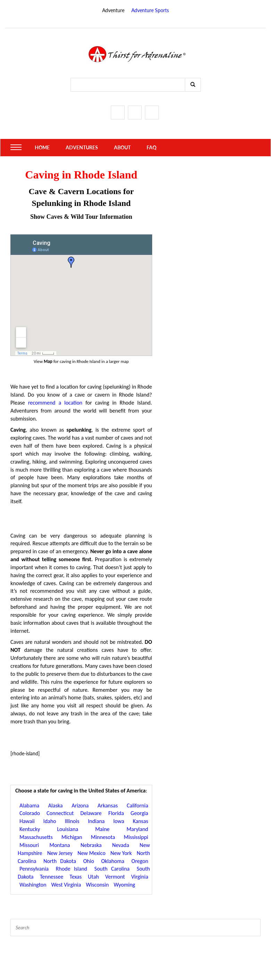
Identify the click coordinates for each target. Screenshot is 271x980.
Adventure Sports (150, 10)
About (122, 147)
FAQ (151, 147)
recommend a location (55, 403)
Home (42, 147)
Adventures (82, 147)
